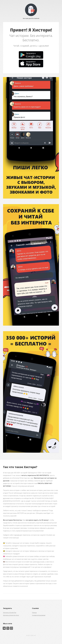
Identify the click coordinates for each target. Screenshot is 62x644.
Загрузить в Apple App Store (11, 615)
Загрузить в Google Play (10, 613)
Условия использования (39, 615)
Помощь (34, 613)
